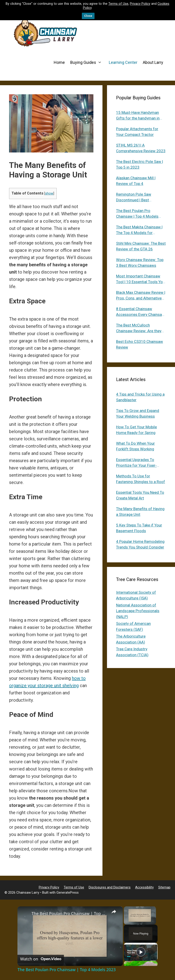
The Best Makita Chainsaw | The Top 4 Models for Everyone (139, 230)
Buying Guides (88, 62)
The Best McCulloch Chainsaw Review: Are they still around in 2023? (139, 328)
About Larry (153, 62)
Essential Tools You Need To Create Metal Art (140, 495)
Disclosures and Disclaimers (110, 887)
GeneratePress (68, 893)
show (49, 193)
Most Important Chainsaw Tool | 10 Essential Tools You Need (140, 279)
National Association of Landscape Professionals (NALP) (138, 611)
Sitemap (164, 887)
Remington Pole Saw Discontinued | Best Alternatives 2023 (134, 198)
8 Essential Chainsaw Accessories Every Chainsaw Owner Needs (140, 312)
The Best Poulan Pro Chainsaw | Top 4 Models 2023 (137, 214)
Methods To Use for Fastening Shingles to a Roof (141, 479)
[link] (25, 914)
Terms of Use (118, 4)
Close (88, 16)
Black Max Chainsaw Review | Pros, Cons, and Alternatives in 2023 (141, 296)
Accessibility (144, 887)
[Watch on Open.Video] (41, 959)
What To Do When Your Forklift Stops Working (135, 446)
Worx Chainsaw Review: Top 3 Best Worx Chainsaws (140, 263)
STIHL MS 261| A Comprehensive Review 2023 (141, 148)
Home (59, 62)
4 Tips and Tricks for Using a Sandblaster (140, 397)
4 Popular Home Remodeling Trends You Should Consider (140, 544)
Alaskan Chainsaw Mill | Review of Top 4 (136, 181)
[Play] (141, 952)
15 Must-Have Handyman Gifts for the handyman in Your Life (138, 116)
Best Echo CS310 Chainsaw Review (140, 344)
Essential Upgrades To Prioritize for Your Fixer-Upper (136, 463)
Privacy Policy (140, 4)
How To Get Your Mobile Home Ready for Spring (136, 430)
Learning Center (123, 62)
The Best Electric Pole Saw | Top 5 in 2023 (140, 165)
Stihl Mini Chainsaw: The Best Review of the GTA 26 (141, 246)
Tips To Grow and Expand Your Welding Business (138, 414)
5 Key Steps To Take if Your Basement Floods (139, 528)
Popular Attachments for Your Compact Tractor (137, 132)
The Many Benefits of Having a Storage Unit (140, 512)
